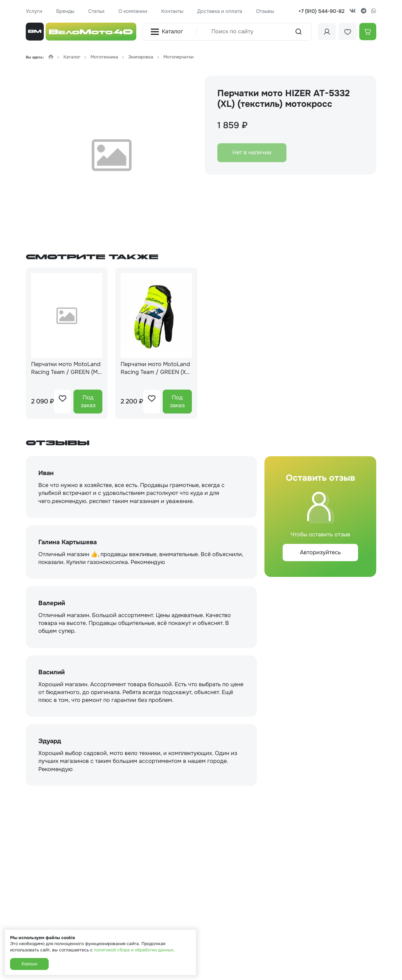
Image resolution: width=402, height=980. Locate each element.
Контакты (172, 11)
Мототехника (104, 57)
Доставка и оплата (220, 11)
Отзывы (265, 11)
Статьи (96, 11)
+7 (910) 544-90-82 (321, 11)
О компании (133, 11)
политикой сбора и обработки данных (134, 950)
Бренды (65, 11)
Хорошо (29, 964)
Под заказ (88, 401)
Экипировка (141, 57)
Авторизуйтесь (320, 552)
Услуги (34, 11)
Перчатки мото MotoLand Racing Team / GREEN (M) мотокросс (66, 368)
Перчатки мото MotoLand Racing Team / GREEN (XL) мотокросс (156, 368)
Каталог (167, 32)
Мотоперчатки (178, 57)
